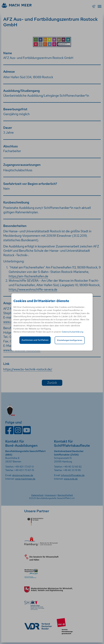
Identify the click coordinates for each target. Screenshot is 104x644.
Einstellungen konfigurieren (70, 340)
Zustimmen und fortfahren (35, 340)
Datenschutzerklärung (72, 332)
